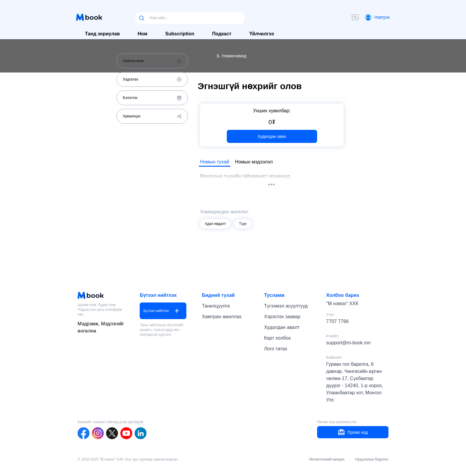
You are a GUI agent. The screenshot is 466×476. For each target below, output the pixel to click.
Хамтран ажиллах (222, 317)
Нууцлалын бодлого (372, 459)
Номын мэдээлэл (254, 162)
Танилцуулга (216, 306)
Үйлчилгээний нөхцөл (326, 459)
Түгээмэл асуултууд (286, 306)
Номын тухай (214, 162)
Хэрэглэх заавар (282, 317)
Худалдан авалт (282, 327)
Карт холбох (278, 338)
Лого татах (276, 349)
